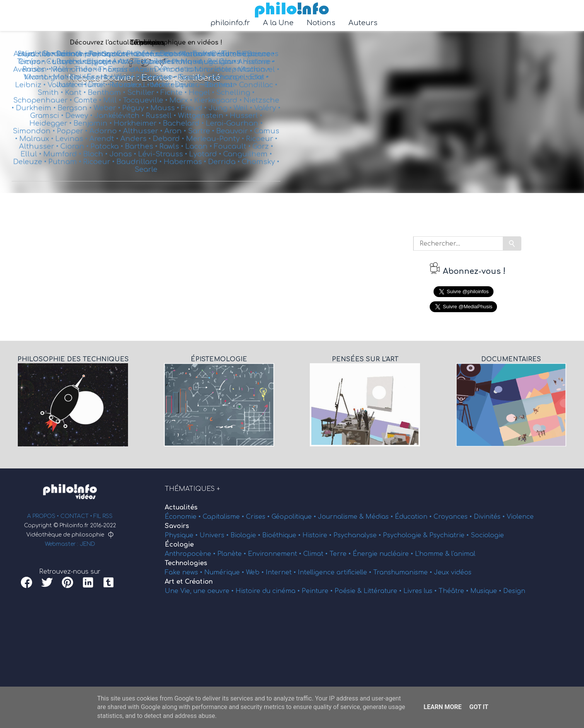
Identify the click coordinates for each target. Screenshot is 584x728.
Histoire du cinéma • (269, 591)
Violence (520, 517)
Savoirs (177, 526)
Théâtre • (454, 591)
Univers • (215, 535)
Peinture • (318, 591)
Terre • (341, 554)
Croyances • (454, 517)
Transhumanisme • (404, 572)
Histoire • (318, 535)
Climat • (316, 554)
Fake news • (184, 572)
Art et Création (189, 582)
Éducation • (414, 517)
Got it (479, 707)
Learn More (442, 707)
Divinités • (490, 517)
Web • (256, 572)
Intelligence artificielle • (336, 572)
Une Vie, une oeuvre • (200, 591)
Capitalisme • (224, 517)
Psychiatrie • (450, 535)
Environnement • (276, 554)
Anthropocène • (191, 554)
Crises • (259, 517)
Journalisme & (342, 517)
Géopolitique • (295, 517)
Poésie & (349, 591)
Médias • (380, 517)
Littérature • (383, 591)
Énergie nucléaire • (384, 554)
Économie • (184, 517)
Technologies (186, 563)
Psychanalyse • (358, 535)
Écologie (179, 545)
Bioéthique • (282, 535)
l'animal (463, 554)
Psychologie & (406, 535)
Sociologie (487, 535)
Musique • (487, 591)
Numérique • (225, 572)
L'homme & (433, 554)
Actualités (181, 508)
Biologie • (246, 535)
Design (514, 591)
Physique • (182, 535)
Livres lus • (421, 591)
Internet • (282, 572)
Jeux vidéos (453, 572)
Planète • (233, 554)
